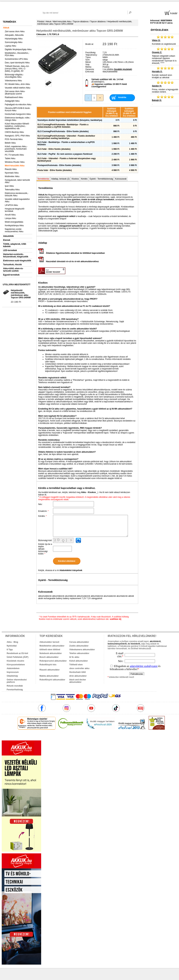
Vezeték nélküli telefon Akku (18, 88)
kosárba (122, 97)
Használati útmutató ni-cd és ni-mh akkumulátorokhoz (68, 261)
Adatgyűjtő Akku (12, 101)
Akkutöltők (8, 236)
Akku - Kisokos (88, 492)
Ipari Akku (9, 186)
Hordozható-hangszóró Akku (18, 114)
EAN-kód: (90, 72)
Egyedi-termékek (11, 275)
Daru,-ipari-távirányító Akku (17, 63)
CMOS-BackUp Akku (14, 132)
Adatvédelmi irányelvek (71, 570)
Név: (40, 504)
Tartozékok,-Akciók (12, 265)
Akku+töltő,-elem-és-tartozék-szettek (13, 270)
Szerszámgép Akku (14, 42)
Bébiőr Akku (10, 143)
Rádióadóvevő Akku (14, 97)
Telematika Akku (12, 190)
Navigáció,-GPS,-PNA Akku (17, 136)
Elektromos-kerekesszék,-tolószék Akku (17, 194)
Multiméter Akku (12, 176)
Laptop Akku (10, 46)
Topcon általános (98, 22)
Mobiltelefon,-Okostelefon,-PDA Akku (17, 54)
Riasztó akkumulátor (49, 670)
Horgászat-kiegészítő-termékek (15, 210)
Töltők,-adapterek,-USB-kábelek (15, 245)
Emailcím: (43, 511)
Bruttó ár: (90, 44)
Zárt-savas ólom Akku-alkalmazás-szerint (15, 93)
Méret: (88, 62)
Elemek (7, 240)
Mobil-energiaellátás (14, 222)
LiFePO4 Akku (11, 205)
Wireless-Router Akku (15, 162)
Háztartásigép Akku (14, 39)
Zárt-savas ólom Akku (15, 31)
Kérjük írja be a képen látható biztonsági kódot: (45, 549)
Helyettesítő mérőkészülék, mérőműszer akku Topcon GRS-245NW (21, 294)
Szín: (88, 60)
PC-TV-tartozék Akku (14, 155)
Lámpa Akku (10, 218)
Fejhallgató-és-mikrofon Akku (18, 105)
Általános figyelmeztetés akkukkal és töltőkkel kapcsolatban (71, 253)
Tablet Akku (10, 158)
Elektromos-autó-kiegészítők (17, 261)
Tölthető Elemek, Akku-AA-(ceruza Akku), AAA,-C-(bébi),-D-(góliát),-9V (17, 69)
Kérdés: (42, 516)
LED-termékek (10, 250)
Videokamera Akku (13, 81)
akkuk (73, 737)
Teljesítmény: (91, 55)
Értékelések (160, 30)
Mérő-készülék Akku (15, 166)
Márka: (89, 67)
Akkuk (6, 28)
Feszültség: (91, 53)
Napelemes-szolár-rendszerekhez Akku (14, 230)
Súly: (88, 65)
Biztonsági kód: (45, 540)
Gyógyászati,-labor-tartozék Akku (17, 181)
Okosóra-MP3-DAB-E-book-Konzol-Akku (18, 109)
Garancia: (90, 69)
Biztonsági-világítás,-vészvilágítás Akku (14, 76)
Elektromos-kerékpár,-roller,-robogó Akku (18, 119)
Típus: (88, 57)
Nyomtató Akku (12, 173)
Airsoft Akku (10, 215)
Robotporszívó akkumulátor (53, 661)
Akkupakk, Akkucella (14, 35)
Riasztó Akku (11, 169)
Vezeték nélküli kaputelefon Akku (17, 200)
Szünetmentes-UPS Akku (16, 59)
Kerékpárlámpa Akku (14, 226)
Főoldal (41, 22)
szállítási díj (115, 619)
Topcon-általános (81, 22)
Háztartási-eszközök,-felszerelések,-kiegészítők (16, 255)
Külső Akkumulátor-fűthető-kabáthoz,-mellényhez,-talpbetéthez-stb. (17, 126)
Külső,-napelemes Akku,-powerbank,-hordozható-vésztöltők (16, 149)
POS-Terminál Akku (14, 139)
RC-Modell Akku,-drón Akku (17, 84)
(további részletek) (123, 69)
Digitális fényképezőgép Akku (18, 49)
